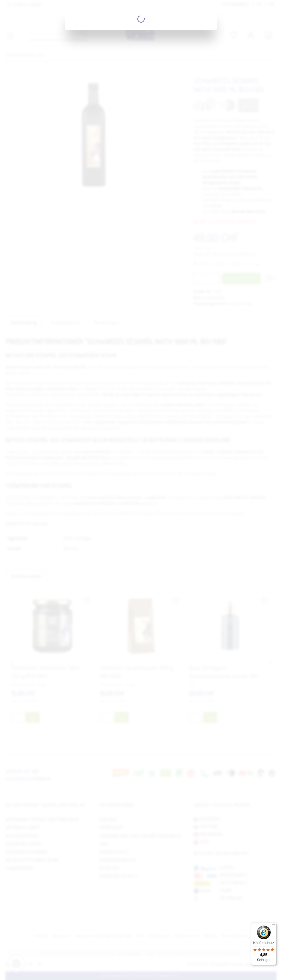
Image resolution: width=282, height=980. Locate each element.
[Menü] (273, 926)
